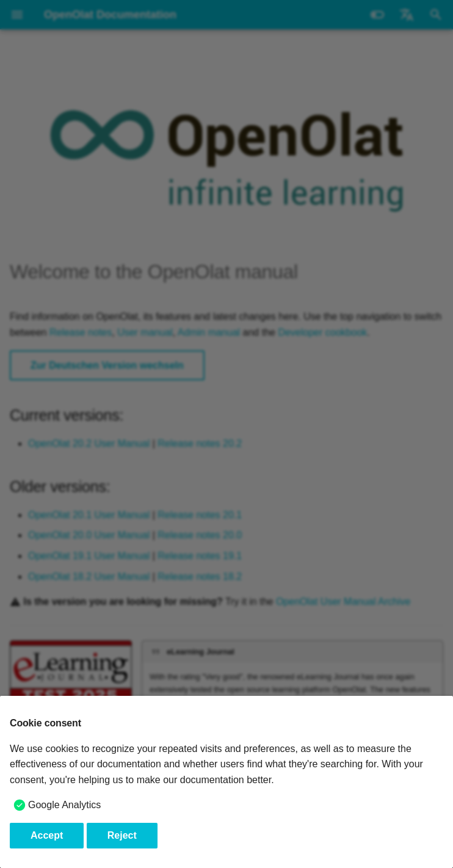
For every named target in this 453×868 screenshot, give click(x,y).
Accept (47, 835)
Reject (122, 835)
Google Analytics (64, 805)
